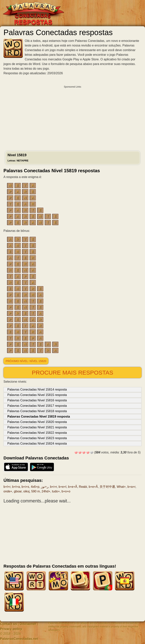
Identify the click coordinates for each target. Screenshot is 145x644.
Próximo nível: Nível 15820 (26, 361)
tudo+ (56, 491)
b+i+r (54, 487)
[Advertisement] (72, 117)
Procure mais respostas (72, 373)
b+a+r (131, 487)
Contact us (9, 624)
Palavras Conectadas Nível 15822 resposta (37, 433)
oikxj (26, 491)
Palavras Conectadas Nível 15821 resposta (37, 427)
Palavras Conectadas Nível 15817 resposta (37, 406)
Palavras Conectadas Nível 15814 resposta (37, 390)
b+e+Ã (73, 487)
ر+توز (45, 487)
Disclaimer (28, 624)
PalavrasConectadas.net (19, 639)
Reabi (83, 487)
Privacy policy (11, 629)
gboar (18, 491)
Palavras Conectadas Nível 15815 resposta (37, 395)
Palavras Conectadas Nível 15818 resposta (37, 411)
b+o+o (66, 491)
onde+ (8, 491)
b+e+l (62, 487)
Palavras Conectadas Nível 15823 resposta (37, 438)
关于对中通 (107, 487)
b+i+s (25, 487)
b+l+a (16, 487)
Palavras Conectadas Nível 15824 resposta (37, 444)
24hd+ (46, 491)
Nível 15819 (18, 158)
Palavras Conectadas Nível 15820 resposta (37, 422)
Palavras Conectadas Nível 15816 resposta (37, 400)
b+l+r (7, 487)
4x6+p (35, 487)
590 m (36, 491)
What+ (121, 487)
